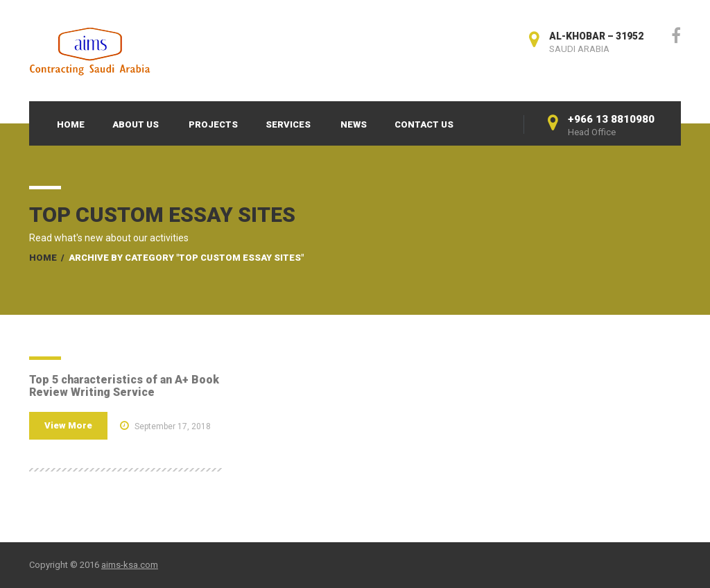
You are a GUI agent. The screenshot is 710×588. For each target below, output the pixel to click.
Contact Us (424, 124)
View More (68, 425)
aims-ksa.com (130, 565)
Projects (213, 124)
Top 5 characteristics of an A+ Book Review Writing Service (124, 386)
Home (71, 124)
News (354, 124)
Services (288, 124)
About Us (136, 124)
